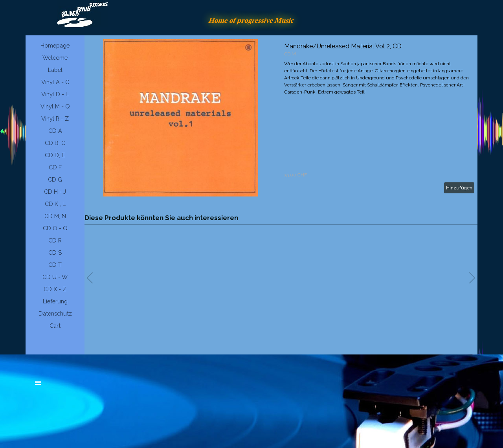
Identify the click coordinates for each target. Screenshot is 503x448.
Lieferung (55, 301)
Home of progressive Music (251, 20)
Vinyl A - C (55, 82)
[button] (472, 278)
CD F (55, 167)
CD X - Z (55, 289)
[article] (281, 118)
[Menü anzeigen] (38, 383)
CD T (55, 265)
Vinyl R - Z (55, 118)
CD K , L (55, 204)
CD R (55, 240)
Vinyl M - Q (55, 106)
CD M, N (55, 216)
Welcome (55, 58)
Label (55, 70)
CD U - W (55, 277)
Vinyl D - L (55, 94)
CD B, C (55, 143)
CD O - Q (55, 228)
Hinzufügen (459, 188)
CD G (55, 179)
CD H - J (55, 192)
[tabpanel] (94, 387)
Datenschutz (55, 313)
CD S (55, 252)
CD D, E (55, 155)
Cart (55, 326)
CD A (55, 131)
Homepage (55, 45)
